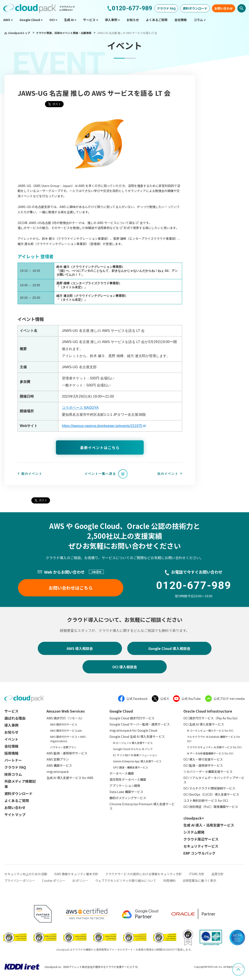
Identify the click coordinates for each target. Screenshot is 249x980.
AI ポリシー (80, 880)
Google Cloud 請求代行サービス (132, 718)
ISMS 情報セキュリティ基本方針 (76, 874)
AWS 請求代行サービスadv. (66, 730)
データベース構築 (122, 773)
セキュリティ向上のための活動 (26, 874)
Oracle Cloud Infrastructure (208, 711)
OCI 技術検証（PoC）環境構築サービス (211, 807)
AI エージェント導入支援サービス (133, 743)
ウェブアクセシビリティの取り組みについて (126, 880)
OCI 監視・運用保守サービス (203, 765)
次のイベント (168, 474)
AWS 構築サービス (59, 765)
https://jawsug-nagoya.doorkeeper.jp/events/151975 (102, 426)
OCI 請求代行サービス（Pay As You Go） (211, 718)
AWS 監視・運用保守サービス (67, 753)
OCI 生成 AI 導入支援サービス (204, 724)
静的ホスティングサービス (128, 798)
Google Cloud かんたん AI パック (133, 749)
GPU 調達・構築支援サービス (131, 767)
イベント (11, 739)
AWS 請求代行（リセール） (65, 718)
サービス (11, 711)
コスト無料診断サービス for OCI (206, 800)
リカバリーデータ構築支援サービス (208, 772)
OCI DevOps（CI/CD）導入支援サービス (211, 794)
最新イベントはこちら (100, 447)
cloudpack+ (194, 818)
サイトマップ (15, 815)
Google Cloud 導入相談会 (169, 648)
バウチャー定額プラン (63, 747)
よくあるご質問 (17, 800)
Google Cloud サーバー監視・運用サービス (140, 724)
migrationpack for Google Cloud (133, 730)
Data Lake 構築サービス (126, 792)
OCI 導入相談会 (125, 667)
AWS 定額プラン (58, 759)
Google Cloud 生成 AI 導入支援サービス (137, 736)
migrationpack (58, 772)
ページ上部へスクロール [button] (244, 966)
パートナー (13, 760)
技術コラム (13, 774)
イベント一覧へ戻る (100, 474)
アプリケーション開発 (125, 786)
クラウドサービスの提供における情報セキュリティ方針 (144, 874)
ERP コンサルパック (199, 853)
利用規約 (169, 880)
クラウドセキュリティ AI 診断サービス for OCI (214, 747)
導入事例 (11, 725)
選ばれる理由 (15, 718)
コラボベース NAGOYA (80, 408)
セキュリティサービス (201, 846)
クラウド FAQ (166, 8)
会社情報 (11, 746)
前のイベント (32, 474)
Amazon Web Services (66, 711)
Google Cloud (121, 711)
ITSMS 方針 (197, 874)
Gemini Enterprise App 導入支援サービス (137, 761)
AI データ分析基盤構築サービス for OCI (210, 753)
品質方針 (218, 874)
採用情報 (11, 753)
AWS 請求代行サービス (64, 724)
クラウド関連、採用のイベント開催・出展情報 (64, 33)
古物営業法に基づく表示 (199, 880)
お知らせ (11, 732)
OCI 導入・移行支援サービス (203, 759)
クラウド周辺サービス (201, 839)
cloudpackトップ (19, 33)
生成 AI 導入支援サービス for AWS (70, 778)
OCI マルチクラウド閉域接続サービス (209, 788)
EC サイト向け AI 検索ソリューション (135, 755)
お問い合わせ (224, 8)
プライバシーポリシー (20, 880)
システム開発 (194, 832)
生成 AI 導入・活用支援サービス (209, 825)
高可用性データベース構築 (128, 779)
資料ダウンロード (195, 8)
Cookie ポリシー (54, 880)
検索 (242, 8)
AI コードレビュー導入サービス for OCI (210, 730)
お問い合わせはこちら (71, 588)
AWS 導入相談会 (80, 648)
